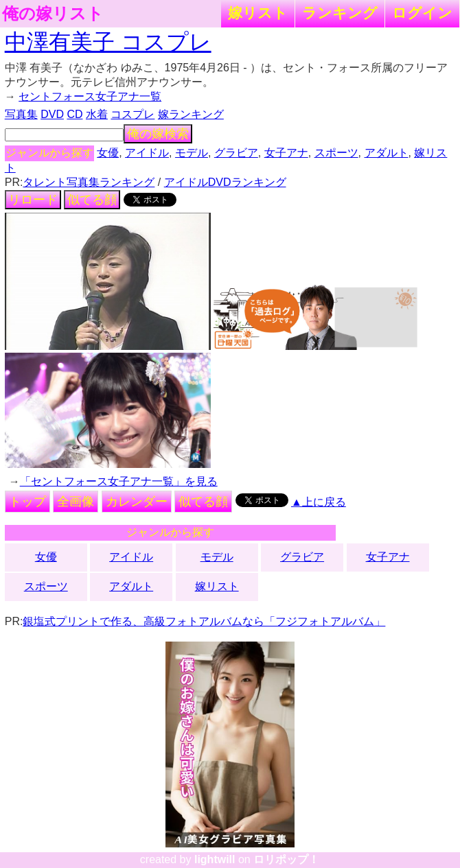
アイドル (147, 153)
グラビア (236, 153)
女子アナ (286, 153)
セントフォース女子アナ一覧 (90, 96)
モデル (192, 153)
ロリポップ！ (286, 859)
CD (74, 114)
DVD (52, 114)
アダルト (387, 153)
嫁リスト (258, 13)
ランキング (340, 13)
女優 (108, 153)
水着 (97, 114)
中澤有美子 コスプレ (108, 42)
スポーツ (336, 153)
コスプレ (133, 114)
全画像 (76, 502)
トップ (27, 502)
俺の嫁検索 (158, 134)
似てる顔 (92, 200)
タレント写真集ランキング (89, 182)
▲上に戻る (319, 502)
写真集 (21, 114)
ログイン (422, 13)
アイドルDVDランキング (225, 182)
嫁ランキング (191, 114)
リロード (33, 200)
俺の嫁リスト (53, 14)
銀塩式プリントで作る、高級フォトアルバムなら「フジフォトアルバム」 (204, 621)
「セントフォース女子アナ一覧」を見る (119, 481)
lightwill (215, 859)
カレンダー (137, 502)
